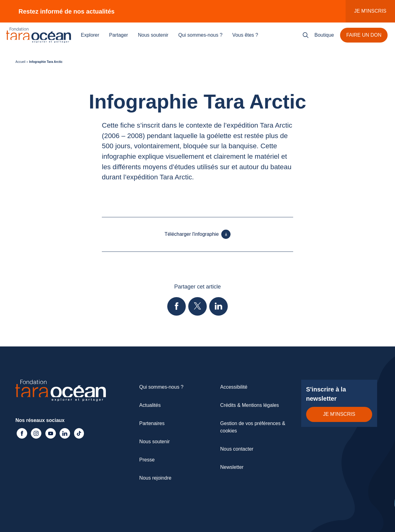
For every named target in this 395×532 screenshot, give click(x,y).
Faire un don (364, 35)
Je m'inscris (370, 11)
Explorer (90, 35)
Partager (119, 35)
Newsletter (232, 467)
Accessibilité (234, 387)
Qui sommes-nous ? (200, 35)
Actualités (150, 405)
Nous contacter (237, 449)
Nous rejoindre (155, 478)
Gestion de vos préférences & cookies (253, 427)
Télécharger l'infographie (197, 234)
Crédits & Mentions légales (250, 405)
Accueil (20, 62)
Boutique (324, 35)
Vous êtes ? (245, 35)
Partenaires (152, 423)
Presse (147, 460)
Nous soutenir (153, 35)
